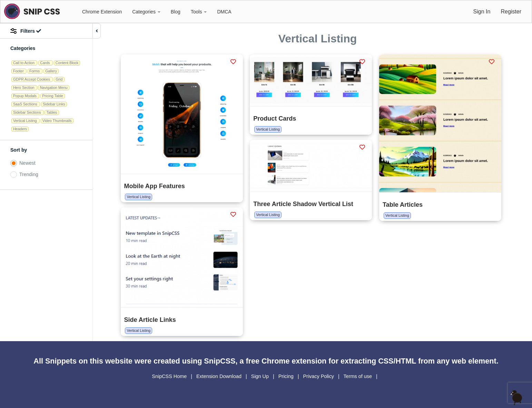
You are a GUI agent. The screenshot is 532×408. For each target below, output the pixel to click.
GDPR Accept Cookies (32, 79)
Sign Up (261, 376)
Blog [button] (176, 12)
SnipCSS (220, 361)
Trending (29, 174)
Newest (27, 163)
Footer (19, 71)
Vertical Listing (26, 121)
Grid (59, 79)
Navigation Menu (54, 88)
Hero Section (24, 88)
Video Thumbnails (57, 121)
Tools (199, 12)
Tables (52, 112)
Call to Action (24, 63)
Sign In (482, 12)
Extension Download (220, 376)
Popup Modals (25, 96)
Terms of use (358, 376)
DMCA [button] (224, 12)
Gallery (51, 71)
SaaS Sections (26, 104)
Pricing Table (53, 96)
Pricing (287, 376)
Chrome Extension (102, 12)
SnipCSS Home (170, 376)
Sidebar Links (54, 104)
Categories (146, 12)
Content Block (67, 63)
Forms (35, 71)
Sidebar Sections (28, 112)
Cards (45, 63)
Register (511, 12)
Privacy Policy (319, 376)
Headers (20, 129)
